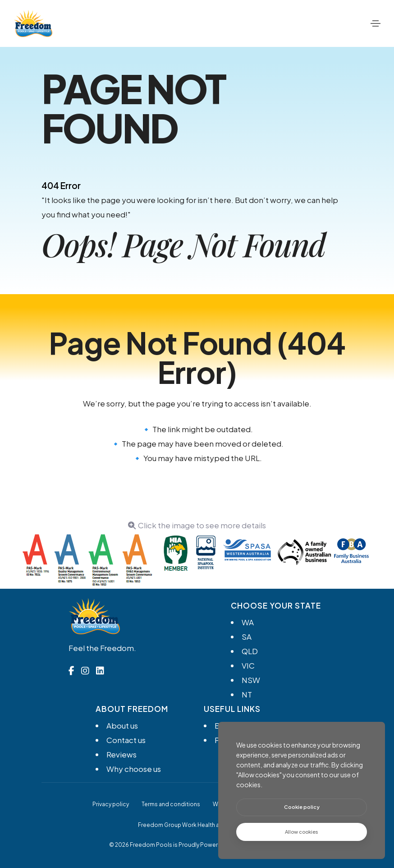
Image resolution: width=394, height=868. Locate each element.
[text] (302, 832)
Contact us (126, 740)
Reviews (121, 754)
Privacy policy (111, 804)
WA (248, 622)
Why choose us (134, 769)
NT (247, 694)
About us (122, 725)
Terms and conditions (171, 804)
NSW (251, 680)
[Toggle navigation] (376, 23)
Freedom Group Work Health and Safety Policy (200, 825)
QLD (250, 651)
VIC (248, 665)
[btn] (302, 807)
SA (247, 637)
